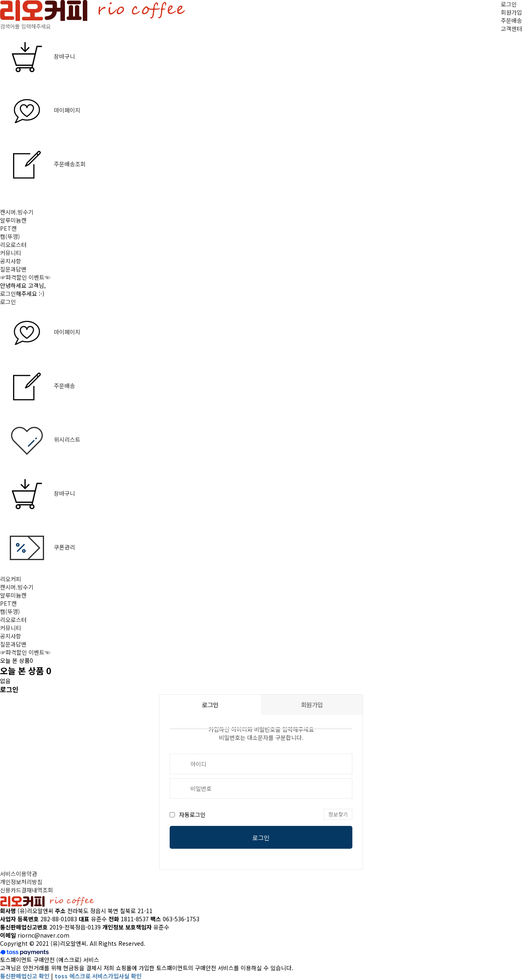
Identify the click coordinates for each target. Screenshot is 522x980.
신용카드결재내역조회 (27, 890)
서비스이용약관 (19, 874)
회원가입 (511, 12)
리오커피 (11, 579)
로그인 (509, 4)
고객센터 (511, 29)
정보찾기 (338, 814)
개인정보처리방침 (21, 882)
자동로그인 (192, 814)
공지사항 (11, 261)
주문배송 (511, 20)
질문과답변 (13, 269)
